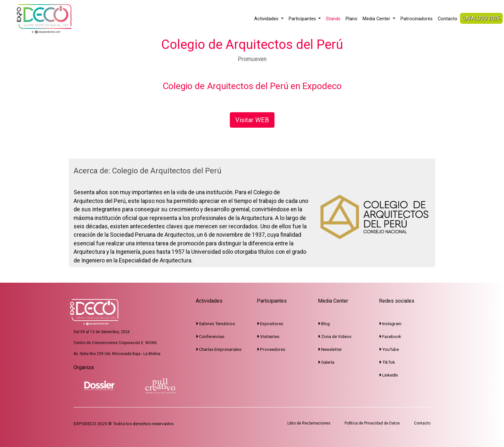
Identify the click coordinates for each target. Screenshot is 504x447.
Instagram (390, 324)
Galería (326, 362)
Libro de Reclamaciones (309, 423)
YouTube (389, 349)
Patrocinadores (417, 19)
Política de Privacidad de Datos (372, 423)
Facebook (390, 336)
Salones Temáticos (215, 324)
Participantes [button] (303, 19)
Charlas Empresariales (219, 349)
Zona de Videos (335, 336)
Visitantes (268, 336)
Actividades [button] (267, 19)
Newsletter (330, 349)
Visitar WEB (252, 120)
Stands (333, 19)
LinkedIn (388, 375)
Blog (324, 324)
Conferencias (210, 336)
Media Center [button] (377, 19)
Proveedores (271, 349)
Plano (351, 19)
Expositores (270, 324)
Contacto (448, 19)
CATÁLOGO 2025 (481, 18)
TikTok (387, 362)
